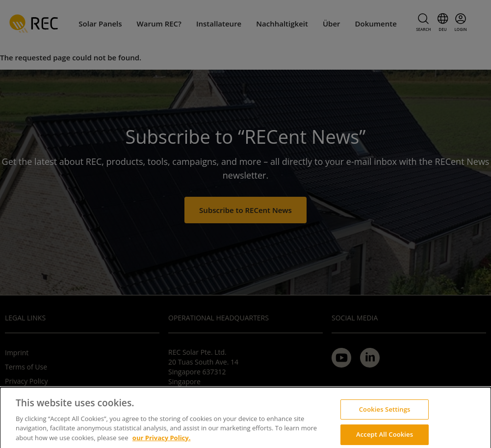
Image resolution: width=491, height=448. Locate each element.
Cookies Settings (385, 414)
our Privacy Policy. (162, 443)
